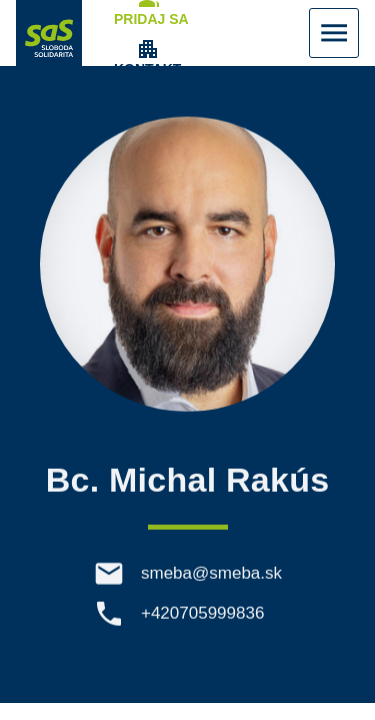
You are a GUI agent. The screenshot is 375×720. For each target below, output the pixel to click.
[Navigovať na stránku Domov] (49, 33)
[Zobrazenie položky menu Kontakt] (147, 58)
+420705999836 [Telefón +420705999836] (202, 616)
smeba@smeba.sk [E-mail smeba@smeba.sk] (211, 576)
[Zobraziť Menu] (334, 33)
